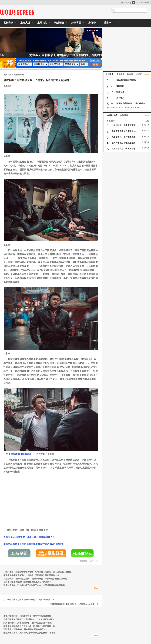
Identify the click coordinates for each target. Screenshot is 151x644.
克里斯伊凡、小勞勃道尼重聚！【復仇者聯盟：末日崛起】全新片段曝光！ (36, 579)
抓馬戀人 (120, 98)
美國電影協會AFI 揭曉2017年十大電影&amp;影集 (72, 604)
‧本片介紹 (39, 454)
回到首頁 (125, 2)
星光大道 (25, 23)
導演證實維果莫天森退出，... (124, 131)
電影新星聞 (19, 75)
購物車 (107, 23)
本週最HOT (112, 115)
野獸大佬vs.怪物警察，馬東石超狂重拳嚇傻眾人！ (29, 537)
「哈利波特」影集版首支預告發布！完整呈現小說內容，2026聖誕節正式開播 (38, 572)
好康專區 (76, 23)
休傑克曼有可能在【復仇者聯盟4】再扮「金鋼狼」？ (31, 600)
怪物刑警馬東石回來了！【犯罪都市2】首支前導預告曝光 (29, 619)
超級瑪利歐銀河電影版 (126, 80)
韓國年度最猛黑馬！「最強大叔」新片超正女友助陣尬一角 (29, 626)
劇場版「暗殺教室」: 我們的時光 (131, 103)
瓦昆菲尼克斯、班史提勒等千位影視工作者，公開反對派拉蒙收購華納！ (35, 585)
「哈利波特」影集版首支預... (124, 125)
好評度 (139, 74)
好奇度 (130, 74)
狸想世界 (120, 92)
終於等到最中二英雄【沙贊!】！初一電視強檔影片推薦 (28, 623)
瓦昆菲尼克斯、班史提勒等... (124, 149)
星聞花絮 (42, 23)
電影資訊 (8, 23)
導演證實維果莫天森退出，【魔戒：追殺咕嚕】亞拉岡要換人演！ (32, 575)
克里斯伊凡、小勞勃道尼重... (124, 137)
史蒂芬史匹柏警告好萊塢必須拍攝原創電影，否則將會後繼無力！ (84, 55)
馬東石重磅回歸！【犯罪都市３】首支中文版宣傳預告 (27, 616)
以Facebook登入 (142, 2)
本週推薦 (124, 115)
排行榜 (92, 23)
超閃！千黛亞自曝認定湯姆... (124, 143)
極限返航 (120, 86)
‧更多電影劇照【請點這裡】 (19, 454)
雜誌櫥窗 (59, 23)
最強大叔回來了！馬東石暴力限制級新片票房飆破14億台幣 (34, 544)
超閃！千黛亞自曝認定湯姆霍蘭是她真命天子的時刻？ (27, 582)
